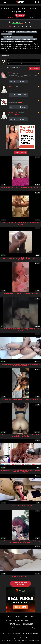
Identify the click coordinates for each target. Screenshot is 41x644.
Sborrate (34, 32)
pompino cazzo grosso (8, 41)
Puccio (10, 86)
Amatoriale (12, 32)
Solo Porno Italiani (6, 34)
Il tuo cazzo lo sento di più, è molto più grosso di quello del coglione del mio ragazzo (20, 436)
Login (32, 616)
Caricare (17, 616)
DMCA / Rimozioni (14, 624)
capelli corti (8, 37)
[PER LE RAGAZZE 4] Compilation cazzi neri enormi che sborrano (20, 223)
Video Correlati (20, 152)
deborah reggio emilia (7, 39)
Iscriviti (25, 616)
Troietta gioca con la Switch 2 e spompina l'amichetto (21, 293)
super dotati (29, 41)
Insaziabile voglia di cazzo (20, 576)
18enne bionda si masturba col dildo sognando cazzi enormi (20, 187)
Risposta (22, 81)
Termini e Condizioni (22, 620)
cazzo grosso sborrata (27, 37)
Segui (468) (20, 15)
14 (31, 22)
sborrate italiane (20, 41)
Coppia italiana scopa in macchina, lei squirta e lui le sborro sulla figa (20, 330)
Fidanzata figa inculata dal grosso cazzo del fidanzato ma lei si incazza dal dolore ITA (20, 365)
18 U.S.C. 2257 (28, 624)
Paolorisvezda (13, 112)
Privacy (34, 620)
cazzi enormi (16, 37)
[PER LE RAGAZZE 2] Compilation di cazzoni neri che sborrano (20, 259)
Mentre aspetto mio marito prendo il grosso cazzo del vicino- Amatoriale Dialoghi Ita (21, 471)
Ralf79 (10, 73)
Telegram (25, 628)
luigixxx (10, 100)
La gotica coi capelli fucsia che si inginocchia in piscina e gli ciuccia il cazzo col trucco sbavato (20, 542)
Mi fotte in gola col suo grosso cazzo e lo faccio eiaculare (20, 399)
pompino (34, 39)
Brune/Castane (20, 32)
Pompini (28, 32)
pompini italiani (26, 39)
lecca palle (18, 39)
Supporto (35, 628)
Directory (6, 628)
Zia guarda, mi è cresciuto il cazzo (21, 506)
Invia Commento (34, 68)
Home (9, 616)
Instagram (16, 628)
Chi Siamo (8, 620)
